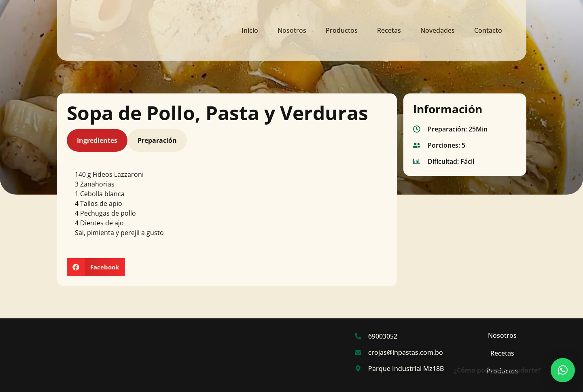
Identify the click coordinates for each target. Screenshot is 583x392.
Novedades (438, 30)
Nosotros (292, 30)
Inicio (250, 30)
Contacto (488, 30)
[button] (96, 269)
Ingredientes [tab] (97, 142)
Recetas (389, 30)
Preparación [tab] (157, 142)
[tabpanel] (227, 208)
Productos (342, 30)
